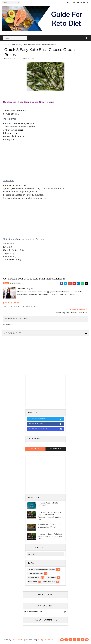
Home (7, 45)
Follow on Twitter (46, 419)
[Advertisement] (45, 158)
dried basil (17, 130)
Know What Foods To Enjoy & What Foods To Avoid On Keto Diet (50, 537)
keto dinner (16, 45)
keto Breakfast (34, 578)
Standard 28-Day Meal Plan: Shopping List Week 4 (49, 526)
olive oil (14, 133)
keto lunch (32, 582)
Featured (56, 449)
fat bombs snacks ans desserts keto (42, 570)
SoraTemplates (18, 640)
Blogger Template (45, 640)
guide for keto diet (35, 574)
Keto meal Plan (49, 582)
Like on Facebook (46, 424)
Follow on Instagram (46, 429)
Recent (35, 449)
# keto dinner (15, 283)
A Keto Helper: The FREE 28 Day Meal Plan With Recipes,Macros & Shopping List (50, 516)
